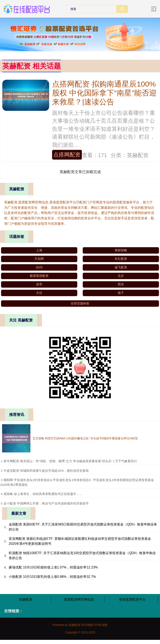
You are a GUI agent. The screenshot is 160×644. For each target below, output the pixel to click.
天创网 (39, 259)
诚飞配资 (121, 267)
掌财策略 (121, 250)
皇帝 (39, 284)
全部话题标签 (80, 303)
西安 (121, 284)
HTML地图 (101, 625)
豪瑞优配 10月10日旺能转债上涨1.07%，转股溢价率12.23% (53, 567)
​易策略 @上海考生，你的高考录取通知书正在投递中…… (43, 494)
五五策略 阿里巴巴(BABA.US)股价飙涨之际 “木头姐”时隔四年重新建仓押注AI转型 (85, 438)
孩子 (121, 293)
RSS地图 (87, 625)
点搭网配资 (67, 155)
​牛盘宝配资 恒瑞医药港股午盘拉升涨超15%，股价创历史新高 (46, 471)
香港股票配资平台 (132, 599)
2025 (39, 267)
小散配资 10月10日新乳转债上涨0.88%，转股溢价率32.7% (52, 577)
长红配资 (121, 259)
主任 (39, 293)
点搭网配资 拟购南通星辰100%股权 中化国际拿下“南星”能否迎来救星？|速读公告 (104, 93)
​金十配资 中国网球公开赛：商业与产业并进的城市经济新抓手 (46, 503)
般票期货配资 (39, 276)
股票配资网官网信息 (79, 599)
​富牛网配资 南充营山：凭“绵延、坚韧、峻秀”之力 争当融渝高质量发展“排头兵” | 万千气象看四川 (70, 461)
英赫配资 (26, 599)
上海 (39, 250)
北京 (121, 276)
